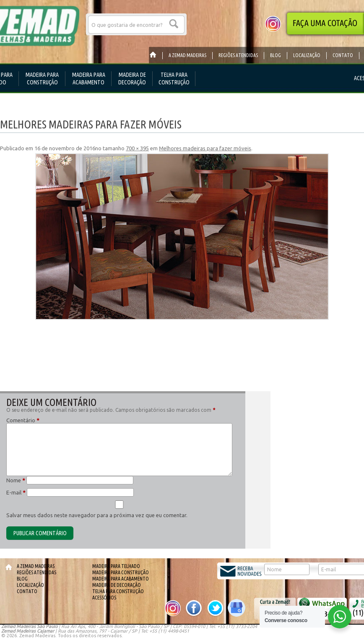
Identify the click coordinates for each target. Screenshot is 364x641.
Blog (22, 579)
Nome (16, 480)
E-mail (16, 492)
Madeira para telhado (116, 566)
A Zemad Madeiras (36, 566)
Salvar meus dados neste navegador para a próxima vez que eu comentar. (97, 515)
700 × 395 (137, 148)
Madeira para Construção (121, 572)
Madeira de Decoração (117, 585)
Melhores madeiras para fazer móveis (205, 148)
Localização (30, 585)
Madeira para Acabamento (121, 579)
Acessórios (104, 598)
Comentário (23, 420)
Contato (27, 591)
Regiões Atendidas (36, 572)
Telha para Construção (118, 591)
